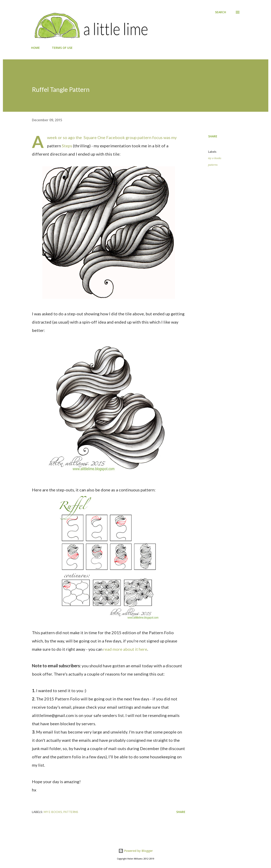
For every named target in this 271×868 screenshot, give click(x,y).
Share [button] (213, 136)
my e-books (215, 158)
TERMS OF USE (62, 48)
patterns (213, 165)
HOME (35, 48)
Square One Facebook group (110, 137)
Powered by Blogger (136, 851)
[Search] (221, 12)
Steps (67, 146)
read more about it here (125, 649)
